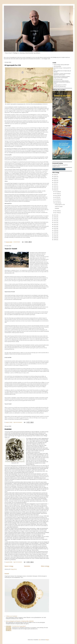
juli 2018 (57, 197)
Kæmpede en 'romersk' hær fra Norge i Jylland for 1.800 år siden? (62, 74)
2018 (55, 190)
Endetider (8, 429)
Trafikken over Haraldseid (11, 616)
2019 (55, 188)
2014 (55, 221)
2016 (55, 217)
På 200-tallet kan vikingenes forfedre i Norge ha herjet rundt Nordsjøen (62, 77)
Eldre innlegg (45, 566)
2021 (55, 184)
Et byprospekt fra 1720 (13, 65)
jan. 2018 (57, 213)
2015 (55, 219)
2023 (55, 180)
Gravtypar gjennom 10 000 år (60, 85)
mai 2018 (57, 201)
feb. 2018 (57, 211)
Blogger (47, 640)
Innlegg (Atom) (13, 569)
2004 (55, 240)
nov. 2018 (57, 192)
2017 (55, 215)
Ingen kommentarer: (18, 422)
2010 (55, 228)
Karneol (7, 574)
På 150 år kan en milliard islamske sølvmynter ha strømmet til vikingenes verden (62, 82)
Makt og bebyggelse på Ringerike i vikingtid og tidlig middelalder (20, 621)
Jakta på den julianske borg (60, 87)
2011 (55, 226)
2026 (55, 175)
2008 (55, 232)
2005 (55, 238)
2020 (55, 186)
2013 (55, 223)
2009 (55, 230)
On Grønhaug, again (58, 79)
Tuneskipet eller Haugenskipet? (19, 626)
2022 (55, 182)
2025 (55, 177)
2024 (55, 178)
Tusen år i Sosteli (11, 249)
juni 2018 (57, 199)
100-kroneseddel (57, 66)
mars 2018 (58, 203)
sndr (40, 640)
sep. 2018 (57, 195)
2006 (55, 236)
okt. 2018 (57, 193)
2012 (55, 225)
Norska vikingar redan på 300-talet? (61, 65)
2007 (55, 234)
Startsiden (27, 566)
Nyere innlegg (9, 566)
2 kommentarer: (17, 242)
